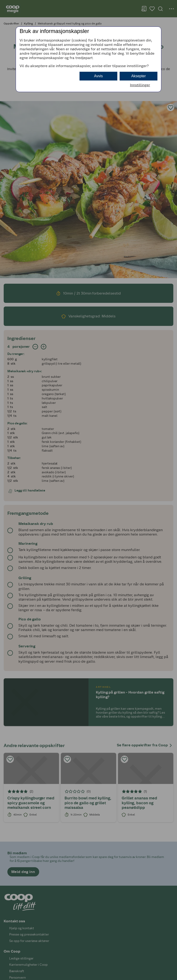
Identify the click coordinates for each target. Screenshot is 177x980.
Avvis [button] (98, 76)
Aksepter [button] (138, 76)
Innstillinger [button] (140, 85)
